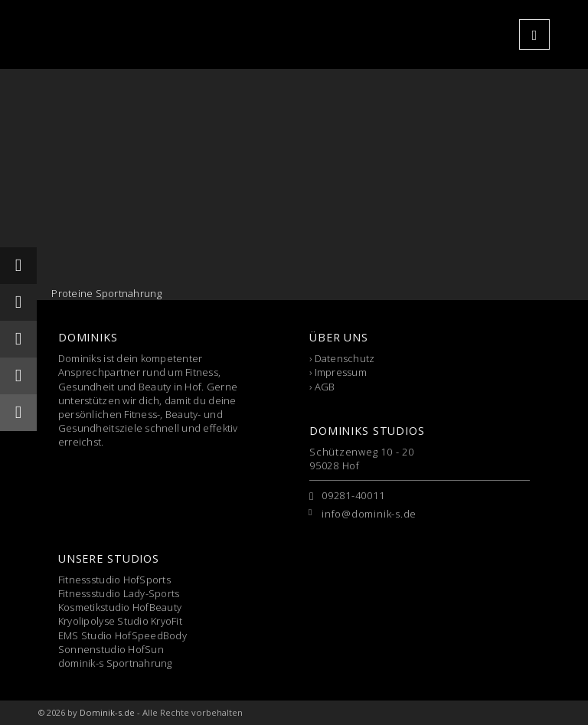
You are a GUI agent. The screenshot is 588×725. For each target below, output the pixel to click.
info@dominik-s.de (369, 514)
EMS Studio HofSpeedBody (122, 635)
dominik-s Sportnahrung (115, 663)
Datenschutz (345, 358)
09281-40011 (353, 495)
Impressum (341, 372)
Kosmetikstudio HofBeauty (120, 607)
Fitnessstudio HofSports (114, 580)
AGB (325, 387)
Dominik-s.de (107, 712)
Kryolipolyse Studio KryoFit (120, 621)
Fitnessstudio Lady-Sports (119, 593)
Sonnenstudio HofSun (111, 649)
